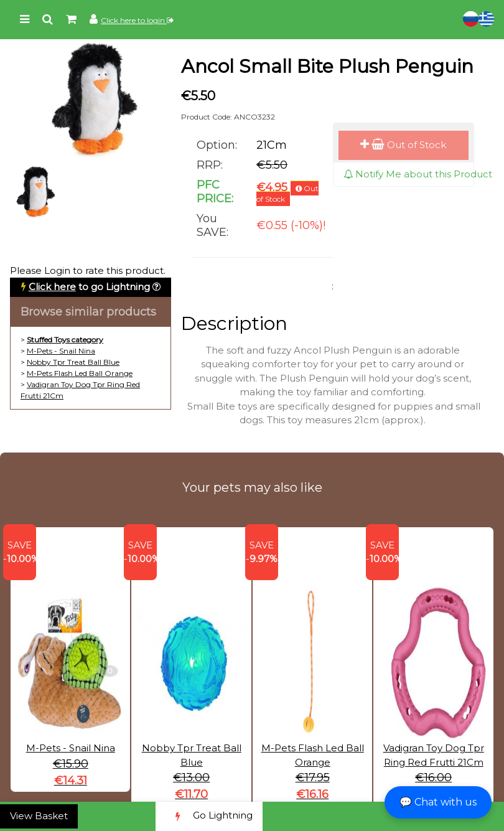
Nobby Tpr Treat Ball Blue (73, 362)
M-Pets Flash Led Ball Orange (80, 373)
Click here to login (137, 20)
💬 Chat (438, 802)
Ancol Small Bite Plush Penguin (327, 66)
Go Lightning (209, 816)
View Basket (39, 816)
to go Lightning (89, 287)
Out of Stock (403, 145)
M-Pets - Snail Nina (61, 351)
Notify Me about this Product (418, 174)
